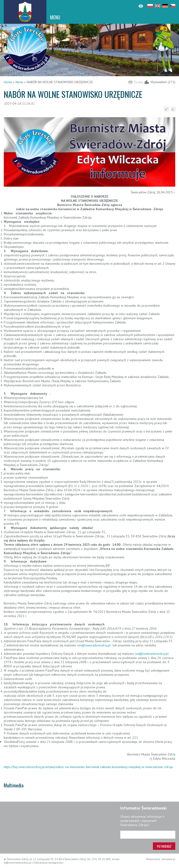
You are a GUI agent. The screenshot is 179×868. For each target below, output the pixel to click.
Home (8, 82)
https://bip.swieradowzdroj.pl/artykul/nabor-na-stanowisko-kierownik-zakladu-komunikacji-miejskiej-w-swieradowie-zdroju (88, 767)
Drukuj (139, 82)
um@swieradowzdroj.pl (95, 645)
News (19, 82)
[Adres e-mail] (148, 835)
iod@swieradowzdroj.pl (152, 654)
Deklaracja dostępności (49, 863)
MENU (55, 17)
